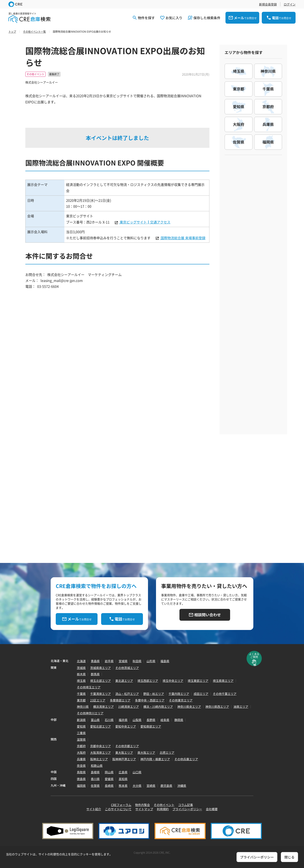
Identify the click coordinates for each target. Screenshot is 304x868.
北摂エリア (167, 752)
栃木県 (81, 674)
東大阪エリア (124, 752)
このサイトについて (118, 809)
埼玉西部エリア (148, 681)
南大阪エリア (146, 752)
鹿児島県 (166, 786)
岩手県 (109, 661)
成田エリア (201, 694)
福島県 (165, 661)
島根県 (95, 772)
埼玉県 (81, 681)
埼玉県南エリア (223, 681)
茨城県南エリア (100, 668)
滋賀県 (81, 739)
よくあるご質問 (254, 655)
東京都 (81, 700)
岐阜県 (165, 720)
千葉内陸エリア (179, 694)
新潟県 (81, 720)
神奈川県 (83, 707)
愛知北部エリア (100, 726)
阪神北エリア (99, 759)
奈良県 (81, 766)
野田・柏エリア (154, 694)
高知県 (123, 779)
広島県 (123, 772)
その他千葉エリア (225, 694)
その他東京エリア (181, 700)
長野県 (151, 720)
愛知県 (81, 726)
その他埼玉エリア (89, 687)
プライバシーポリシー (187, 809)
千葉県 (81, 694)
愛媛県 (109, 779)
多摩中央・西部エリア (150, 700)
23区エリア (98, 700)
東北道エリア (124, 681)
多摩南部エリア (120, 700)
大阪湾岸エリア (100, 752)
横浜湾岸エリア (103, 707)
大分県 (137, 786)
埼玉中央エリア (173, 681)
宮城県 (123, 661)
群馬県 (95, 674)
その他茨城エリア (127, 668)
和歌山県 (97, 766)
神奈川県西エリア (217, 707)
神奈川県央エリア (189, 707)
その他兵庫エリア (186, 759)
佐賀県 (95, 786)
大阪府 (81, 752)
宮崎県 (151, 786)
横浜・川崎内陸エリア (158, 707)
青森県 (95, 661)
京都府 (81, 746)
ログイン (290, 4)
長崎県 (109, 786)
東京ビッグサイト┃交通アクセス (145, 222)
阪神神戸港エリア (124, 759)
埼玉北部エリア (100, 681)
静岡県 (179, 720)
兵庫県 (81, 759)
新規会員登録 (268, 4)
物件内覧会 (142, 805)
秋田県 (137, 661)
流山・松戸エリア (127, 694)
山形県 (151, 661)
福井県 (123, 720)
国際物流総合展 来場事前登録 (183, 238)
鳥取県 (81, 772)
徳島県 (81, 779)
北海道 (81, 661)
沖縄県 (182, 786)
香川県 (95, 779)
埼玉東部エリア (198, 681)
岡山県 (109, 772)
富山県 (95, 720)
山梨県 (137, 720)
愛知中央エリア (126, 726)
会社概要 (212, 809)
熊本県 (123, 786)
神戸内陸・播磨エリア (155, 759)
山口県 (137, 772)
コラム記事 (186, 805)
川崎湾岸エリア (129, 707)
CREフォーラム (121, 805)
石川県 (109, 720)
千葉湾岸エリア (100, 694)
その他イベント (164, 805)
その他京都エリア (127, 746)
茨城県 (81, 668)
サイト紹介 (94, 809)
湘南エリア (241, 707)
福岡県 (81, 786)
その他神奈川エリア (90, 713)
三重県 (81, 733)
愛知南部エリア (151, 726)
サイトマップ (144, 809)
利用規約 (163, 809)
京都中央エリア (100, 746)
